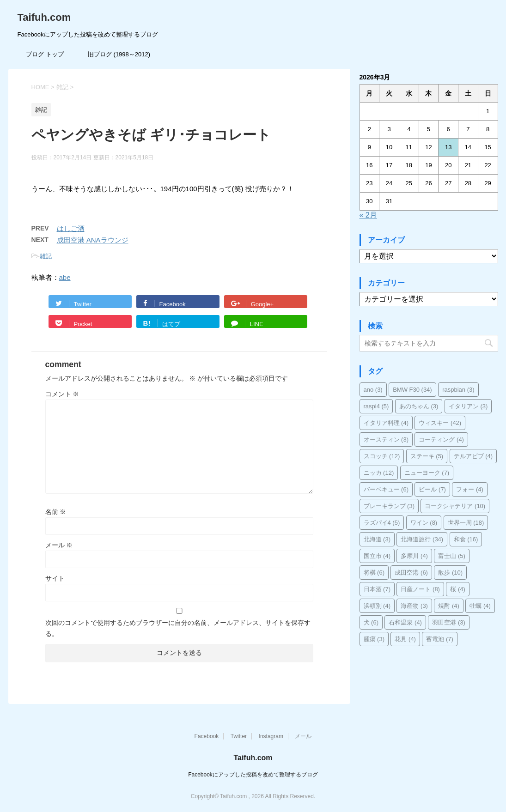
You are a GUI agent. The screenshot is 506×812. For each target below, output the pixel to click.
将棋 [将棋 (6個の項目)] (374, 573)
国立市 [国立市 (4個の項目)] (377, 556)
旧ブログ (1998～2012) (119, 54)
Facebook (207, 736)
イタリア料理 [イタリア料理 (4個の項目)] (386, 423)
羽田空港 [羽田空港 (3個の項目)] (449, 622)
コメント (62, 394)
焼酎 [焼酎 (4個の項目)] (449, 606)
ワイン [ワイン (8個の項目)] (424, 523)
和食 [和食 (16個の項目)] (466, 539)
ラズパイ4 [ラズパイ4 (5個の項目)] (382, 523)
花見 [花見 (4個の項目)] (405, 639)
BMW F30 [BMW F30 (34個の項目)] (412, 390)
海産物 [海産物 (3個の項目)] (414, 606)
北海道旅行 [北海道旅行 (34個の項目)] (422, 539)
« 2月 (368, 215)
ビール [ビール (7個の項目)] (432, 489)
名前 (56, 512)
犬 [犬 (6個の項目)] (371, 622)
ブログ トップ (45, 54)
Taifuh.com (44, 17)
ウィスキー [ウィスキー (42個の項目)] (440, 423)
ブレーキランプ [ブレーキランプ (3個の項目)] (389, 506)
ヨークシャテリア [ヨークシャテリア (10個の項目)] (455, 506)
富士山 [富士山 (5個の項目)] (452, 556)
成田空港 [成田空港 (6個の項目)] (411, 573)
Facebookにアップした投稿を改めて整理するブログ (253, 775)
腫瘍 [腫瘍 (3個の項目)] (374, 639)
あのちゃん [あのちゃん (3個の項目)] (419, 406)
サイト (55, 578)
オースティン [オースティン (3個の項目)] (386, 439)
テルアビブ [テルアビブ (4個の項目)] (473, 456)
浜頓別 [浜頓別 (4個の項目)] (377, 606)
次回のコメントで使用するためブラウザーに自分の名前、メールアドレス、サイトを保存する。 (178, 628)
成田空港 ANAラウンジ (93, 240)
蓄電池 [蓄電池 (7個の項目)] (440, 639)
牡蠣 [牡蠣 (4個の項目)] (480, 606)
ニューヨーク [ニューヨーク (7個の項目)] (427, 473)
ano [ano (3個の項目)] (373, 390)
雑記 (46, 256)
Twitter (239, 736)
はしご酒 (71, 228)
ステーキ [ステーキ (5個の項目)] (427, 456)
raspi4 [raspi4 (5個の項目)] (376, 406)
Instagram (271, 736)
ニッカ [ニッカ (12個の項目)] (379, 473)
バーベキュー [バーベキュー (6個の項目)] (386, 489)
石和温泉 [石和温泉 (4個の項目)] (405, 622)
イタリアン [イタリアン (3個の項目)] (468, 406)
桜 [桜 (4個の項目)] (458, 589)
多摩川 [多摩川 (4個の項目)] (414, 556)
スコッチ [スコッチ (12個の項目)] (382, 456)
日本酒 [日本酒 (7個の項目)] (377, 589)
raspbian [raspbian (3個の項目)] (458, 390)
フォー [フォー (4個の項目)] (470, 489)
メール (59, 545)
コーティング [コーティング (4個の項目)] (441, 439)
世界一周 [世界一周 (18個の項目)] (466, 523)
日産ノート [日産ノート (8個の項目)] (420, 589)
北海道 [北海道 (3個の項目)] (377, 539)
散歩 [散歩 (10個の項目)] (450, 573)
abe (65, 277)
